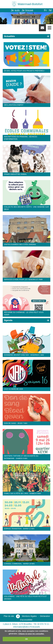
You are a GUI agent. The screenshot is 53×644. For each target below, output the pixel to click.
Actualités (9, 36)
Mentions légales (29, 616)
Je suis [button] (15, 10)
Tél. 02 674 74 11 (41, 624)
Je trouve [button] (27, 10)
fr (45, 10)
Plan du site (9, 616)
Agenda (8, 320)
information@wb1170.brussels (26, 627)
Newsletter (42, 29)
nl (50, 10)
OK (27, 639)
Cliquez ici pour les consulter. (31, 634)
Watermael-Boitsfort (30, 4)
